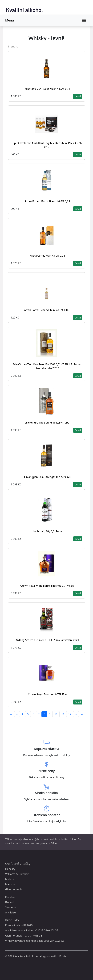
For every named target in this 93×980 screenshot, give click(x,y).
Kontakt (64, 956)
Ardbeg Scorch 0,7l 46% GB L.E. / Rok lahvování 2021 (47, 640)
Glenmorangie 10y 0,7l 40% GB (24, 936)
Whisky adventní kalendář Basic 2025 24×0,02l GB (35, 941)
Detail (78, 96)
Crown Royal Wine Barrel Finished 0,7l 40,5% (47, 586)
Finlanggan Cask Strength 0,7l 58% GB (47, 477)
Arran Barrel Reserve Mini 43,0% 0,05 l (47, 310)
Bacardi (10, 902)
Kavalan (10, 897)
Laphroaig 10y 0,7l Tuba (47, 531)
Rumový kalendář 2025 (19, 925)
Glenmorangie (14, 889)
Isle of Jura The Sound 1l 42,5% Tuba (47, 423)
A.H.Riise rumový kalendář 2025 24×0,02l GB (32, 930)
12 (70, 714)
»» (82, 714)
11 (63, 714)
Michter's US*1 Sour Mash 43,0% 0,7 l (47, 89)
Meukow (10, 884)
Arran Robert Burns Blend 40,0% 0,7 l (47, 201)
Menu (10, 20)
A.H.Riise (11, 912)
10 (56, 714)
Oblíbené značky (18, 864)
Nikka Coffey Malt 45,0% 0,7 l (47, 256)
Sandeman (12, 907)
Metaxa (10, 879)
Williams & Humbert (17, 874)
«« (11, 714)
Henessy (10, 869)
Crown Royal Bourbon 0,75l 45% (47, 694)
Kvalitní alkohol (24, 956)
